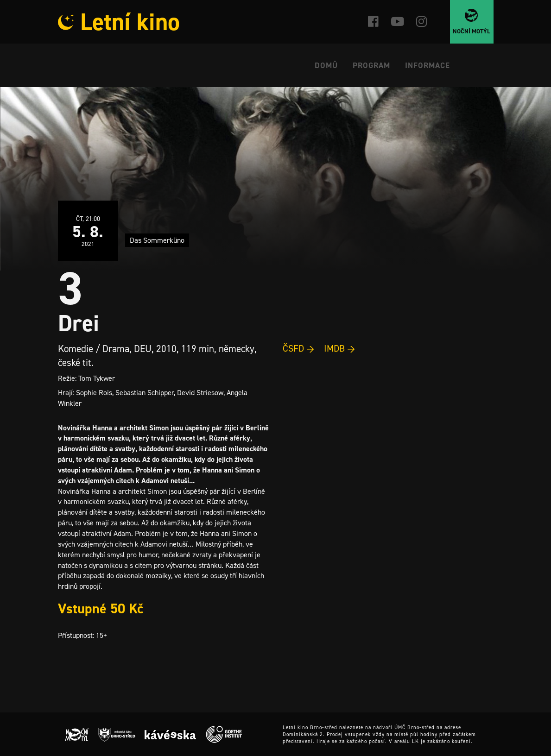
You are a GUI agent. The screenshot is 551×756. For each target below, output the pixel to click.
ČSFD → (299, 348)
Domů (326, 65)
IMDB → (340, 348)
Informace (427, 65)
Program (371, 65)
